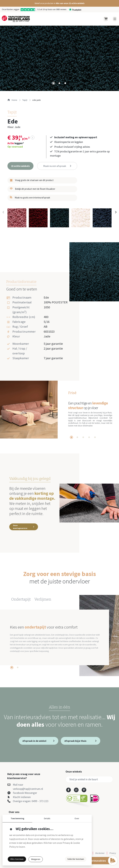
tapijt (25, 100)
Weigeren (36, 859)
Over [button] (77, 818)
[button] (59, 3)
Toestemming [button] (17, 818)
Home (12, 100)
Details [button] (47, 818)
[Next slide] (116, 212)
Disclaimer (100, 853)
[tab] (53, 83)
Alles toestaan (17, 859)
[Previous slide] (3, 212)
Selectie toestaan (76, 859)
